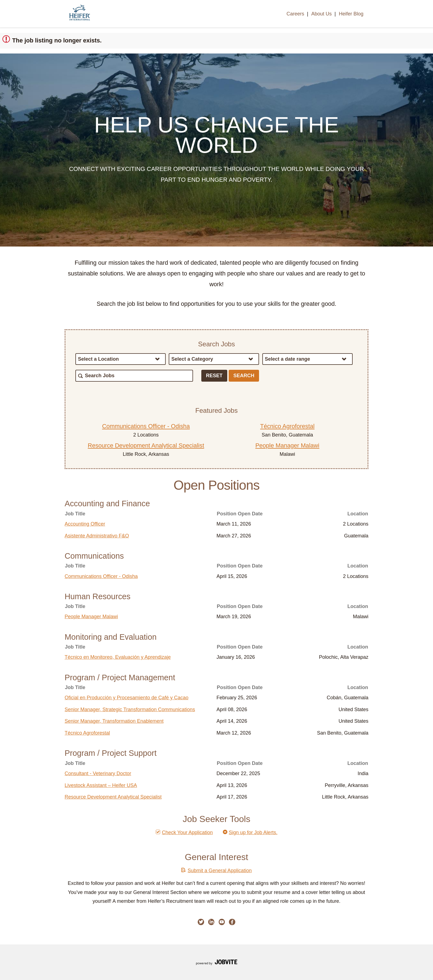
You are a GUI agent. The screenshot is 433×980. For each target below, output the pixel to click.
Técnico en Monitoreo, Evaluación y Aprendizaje (118, 657)
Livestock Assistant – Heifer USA (101, 785)
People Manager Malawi (287, 445)
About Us (321, 14)
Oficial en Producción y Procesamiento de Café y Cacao (126, 698)
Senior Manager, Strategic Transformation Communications (130, 709)
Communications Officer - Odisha (146, 426)
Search (244, 376)
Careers (295, 14)
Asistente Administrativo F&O (97, 536)
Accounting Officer (85, 524)
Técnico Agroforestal (287, 426)
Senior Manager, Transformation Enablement (114, 721)
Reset (214, 376)
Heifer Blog (351, 14)
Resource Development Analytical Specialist (146, 445)
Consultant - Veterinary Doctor (98, 773)
